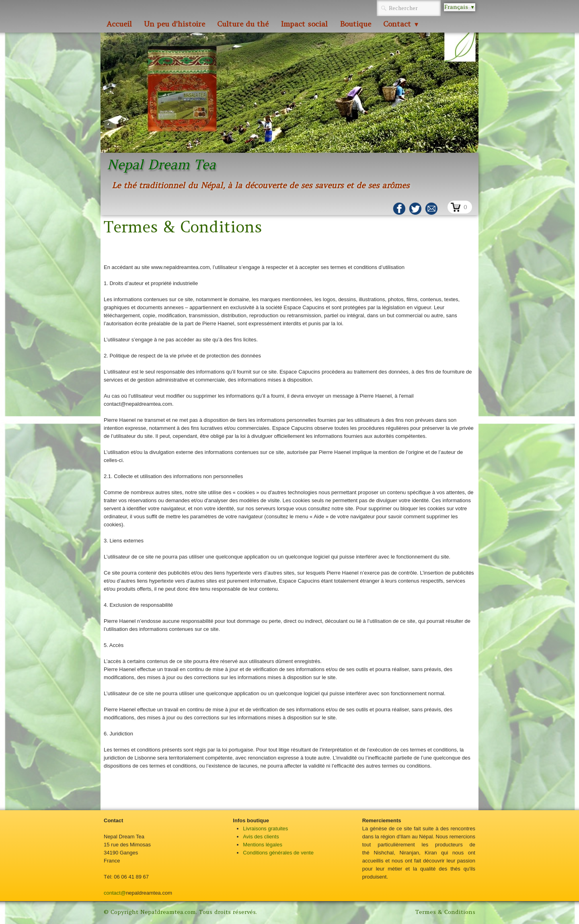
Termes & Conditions (445, 912)
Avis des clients (261, 837)
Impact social (304, 24)
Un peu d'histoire (175, 24)
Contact (401, 24)
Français (460, 7)
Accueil (119, 24)
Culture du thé (243, 24)
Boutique (355, 24)
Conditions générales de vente (278, 853)
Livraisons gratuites (265, 829)
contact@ (115, 893)
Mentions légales (263, 845)
